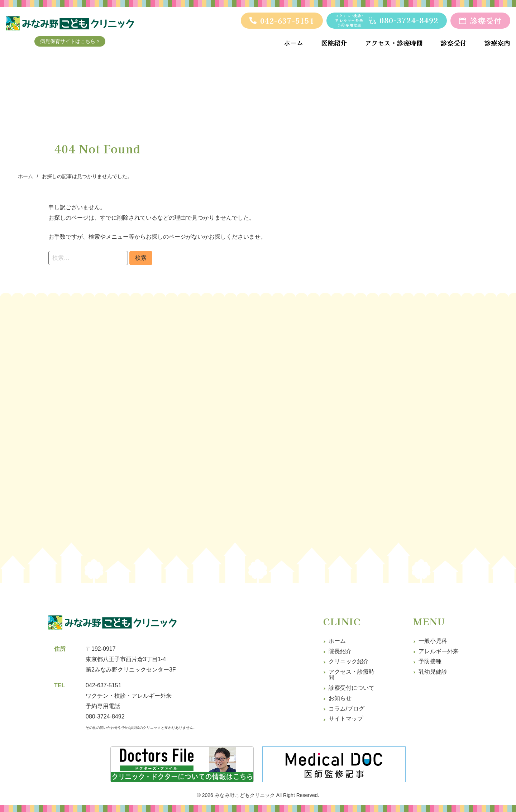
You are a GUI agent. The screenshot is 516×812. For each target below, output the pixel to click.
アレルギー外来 (439, 651)
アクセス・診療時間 (352, 675)
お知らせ (340, 698)
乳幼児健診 (433, 672)
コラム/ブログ (347, 709)
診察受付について (352, 688)
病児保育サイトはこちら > (82, 43)
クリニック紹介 (349, 661)
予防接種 (430, 661)
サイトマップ (346, 719)
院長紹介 (340, 651)
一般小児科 (433, 641)
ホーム (337, 641)
